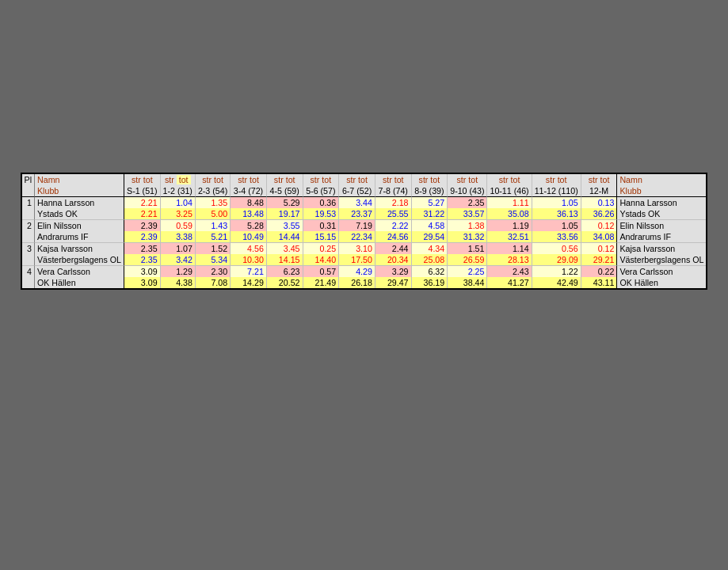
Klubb (48, 191)
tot (148, 180)
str (136, 180)
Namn (48, 180)
